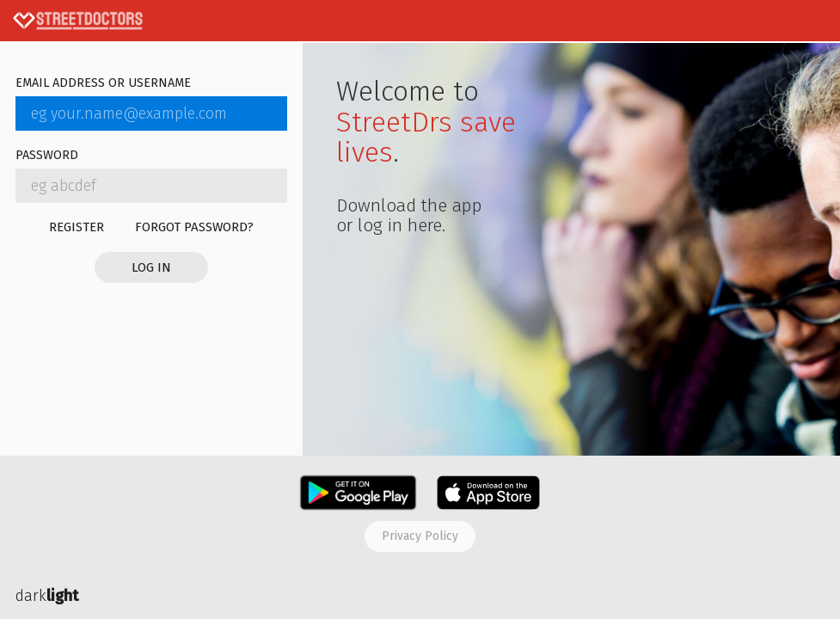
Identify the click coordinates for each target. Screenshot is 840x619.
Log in (151, 267)
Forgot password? (194, 227)
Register (77, 227)
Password (47, 156)
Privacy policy (420, 536)
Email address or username (103, 84)
